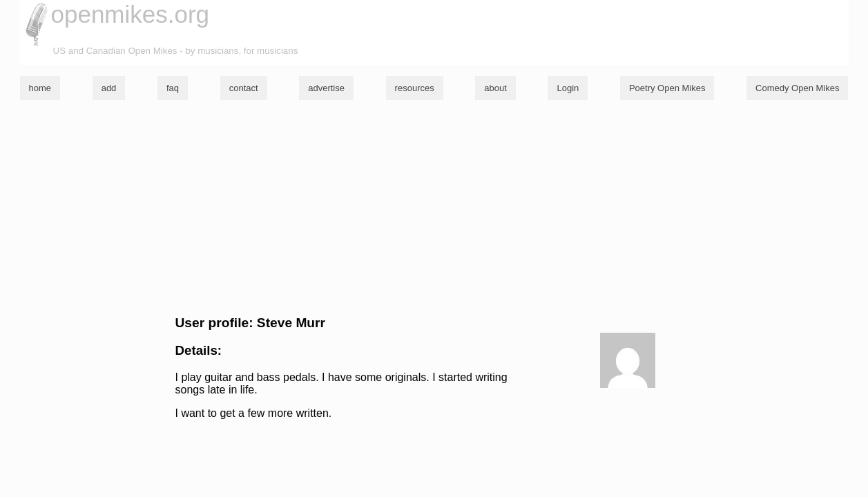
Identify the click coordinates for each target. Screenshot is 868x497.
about (495, 88)
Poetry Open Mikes (667, 88)
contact (244, 88)
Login (568, 88)
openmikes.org (131, 14)
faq (173, 88)
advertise (326, 88)
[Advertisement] (434, 208)
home (40, 88)
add (109, 88)
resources (415, 88)
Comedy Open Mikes (797, 88)
